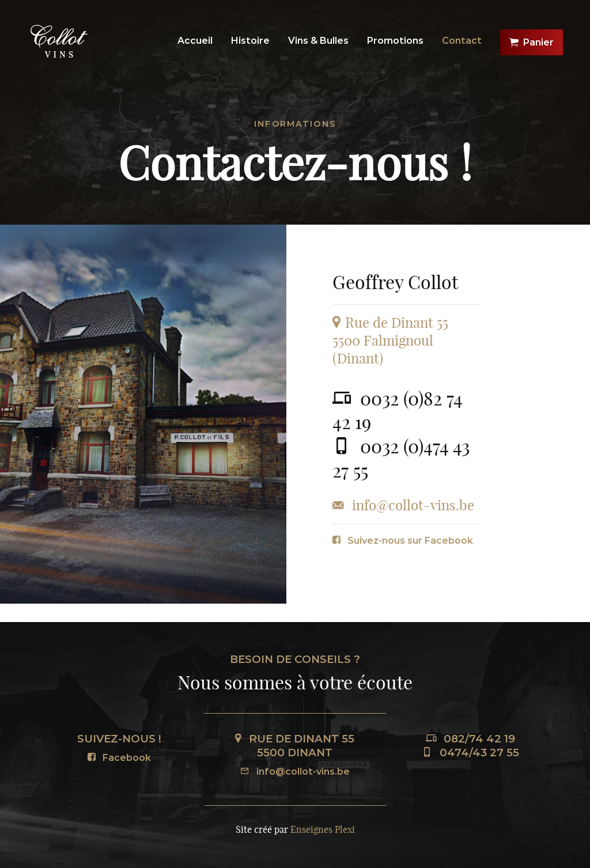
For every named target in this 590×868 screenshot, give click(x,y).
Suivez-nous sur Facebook (403, 541)
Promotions (395, 41)
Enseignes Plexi (323, 829)
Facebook (119, 758)
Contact (462, 41)
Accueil (195, 41)
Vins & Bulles (318, 41)
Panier (532, 43)
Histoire (250, 41)
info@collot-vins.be (295, 772)
